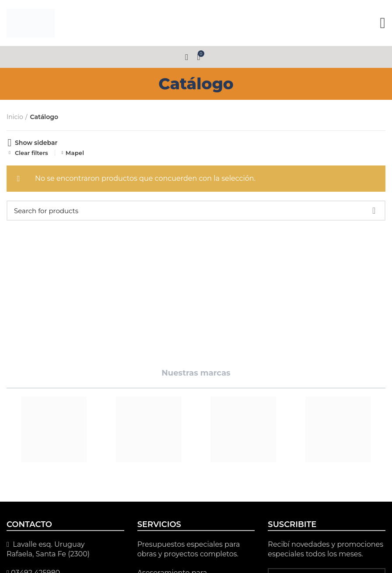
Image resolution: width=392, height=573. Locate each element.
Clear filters (31, 153)
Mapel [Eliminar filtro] (75, 153)
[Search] (196, 211)
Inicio (15, 117)
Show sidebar (36, 143)
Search (374, 211)
